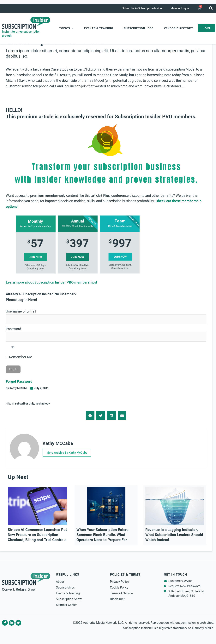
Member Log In (180, 8)
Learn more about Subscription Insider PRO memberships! (51, 282)
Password (13, 329)
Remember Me (19, 357)
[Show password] (12, 347)
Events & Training (99, 28)
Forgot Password (19, 381)
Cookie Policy (119, 587)
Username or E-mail (21, 311)
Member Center (66, 604)
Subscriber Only (24, 404)
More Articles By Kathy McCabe (68, 452)
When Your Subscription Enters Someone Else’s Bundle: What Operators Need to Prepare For (102, 534)
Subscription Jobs (139, 28)
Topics (67, 28)
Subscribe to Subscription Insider (143, 8)
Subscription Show (69, 598)
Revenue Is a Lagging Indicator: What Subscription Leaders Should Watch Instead (174, 534)
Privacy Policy (120, 581)
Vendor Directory (178, 28)
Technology (43, 404)
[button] (211, 8)
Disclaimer (117, 598)
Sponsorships (65, 587)
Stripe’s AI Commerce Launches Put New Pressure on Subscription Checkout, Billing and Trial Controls (37, 534)
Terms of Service (121, 593)
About (60, 581)
